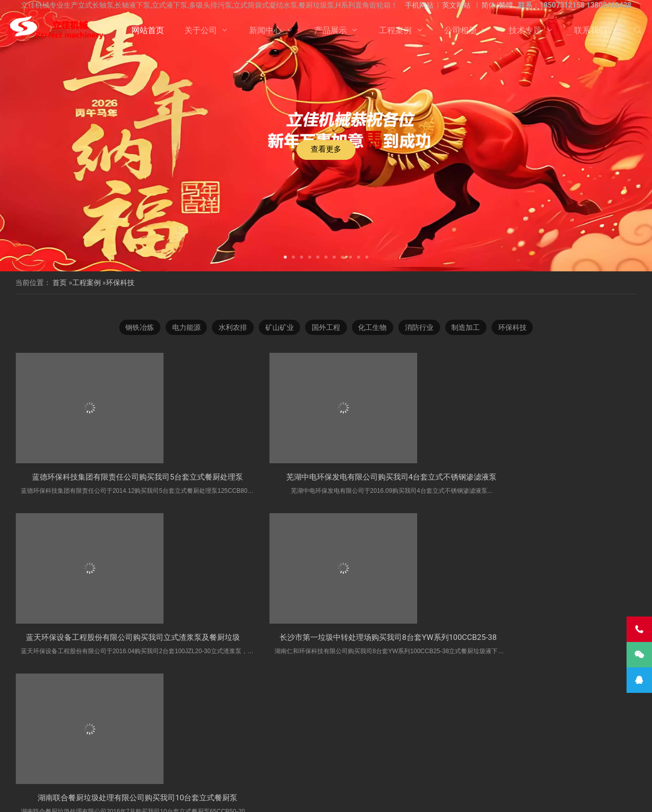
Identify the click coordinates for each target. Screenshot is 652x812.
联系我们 (590, 30)
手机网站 (419, 5)
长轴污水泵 (50, 758)
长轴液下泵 (610, 746)
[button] (285, 256)
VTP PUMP (314, 769)
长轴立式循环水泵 (277, 758)
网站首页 (148, 30)
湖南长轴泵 (552, 758)
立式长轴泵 (213, 746)
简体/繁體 (497, 5)
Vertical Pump (598, 758)
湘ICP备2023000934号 (405, 796)
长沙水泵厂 (453, 796)
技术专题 (525, 30)
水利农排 (230, 337)
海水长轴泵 (183, 758)
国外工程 (326, 337)
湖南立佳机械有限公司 (468, 746)
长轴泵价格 (328, 758)
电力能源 (182, 337)
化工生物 (374, 337)
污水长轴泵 (225, 758)
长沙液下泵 (370, 758)
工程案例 (395, 30)
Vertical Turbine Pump (371, 769)
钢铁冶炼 (134, 337)
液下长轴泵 (93, 758)
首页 (60, 283)
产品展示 (331, 30)
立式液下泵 (74, 746)
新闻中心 (265, 30)
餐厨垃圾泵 (411, 746)
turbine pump (269, 769)
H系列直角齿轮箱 (360, 746)
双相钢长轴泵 (258, 746)
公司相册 (460, 30)
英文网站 (456, 5)
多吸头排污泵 (307, 746)
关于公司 (201, 30)
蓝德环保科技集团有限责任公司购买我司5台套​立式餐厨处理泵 (138, 596)
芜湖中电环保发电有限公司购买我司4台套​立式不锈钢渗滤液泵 (296, 609)
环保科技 (120, 283)
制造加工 (470, 337)
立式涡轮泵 (526, 746)
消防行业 (422, 337)
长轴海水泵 (467, 758)
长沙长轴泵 (568, 746)
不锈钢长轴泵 (119, 746)
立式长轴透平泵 (419, 758)
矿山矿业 (278, 337)
